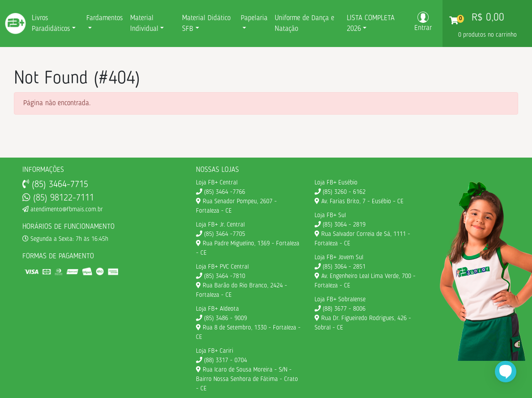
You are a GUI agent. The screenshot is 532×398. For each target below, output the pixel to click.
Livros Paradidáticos (51, 24)
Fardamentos (105, 18)
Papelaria (254, 18)
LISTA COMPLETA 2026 (371, 24)
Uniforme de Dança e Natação (304, 24)
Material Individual (144, 24)
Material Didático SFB (206, 24)
